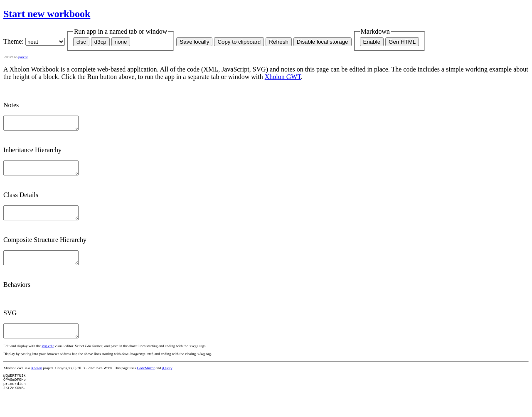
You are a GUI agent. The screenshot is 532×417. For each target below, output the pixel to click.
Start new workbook (47, 14)
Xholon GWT (283, 77)
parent (23, 57)
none (121, 42)
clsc (81, 42)
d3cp (100, 42)
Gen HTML (402, 42)
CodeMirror (146, 380)
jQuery (167, 380)
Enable (372, 42)
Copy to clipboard (239, 42)
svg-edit (48, 358)
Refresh (279, 42)
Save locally (194, 42)
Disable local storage (323, 42)
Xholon (36, 380)
